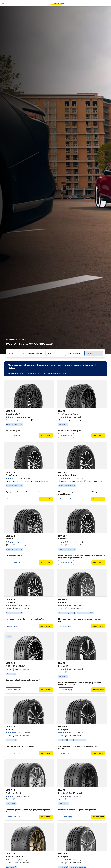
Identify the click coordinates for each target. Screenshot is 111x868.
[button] (23, 353)
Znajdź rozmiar (46, 435)
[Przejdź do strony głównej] (57, 3)
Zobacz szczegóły (13, 435)
